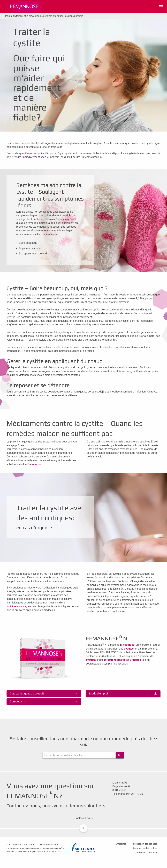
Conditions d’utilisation (146, 853)
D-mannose (34, 464)
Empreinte (121, 844)
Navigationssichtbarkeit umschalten (161, 6)
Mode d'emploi (99, 693)
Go (120, 755)
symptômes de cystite (31, 153)
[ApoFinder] (83, 755)
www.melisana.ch (49, 844)
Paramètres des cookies (145, 848)
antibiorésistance (16, 606)
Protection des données (145, 844)
